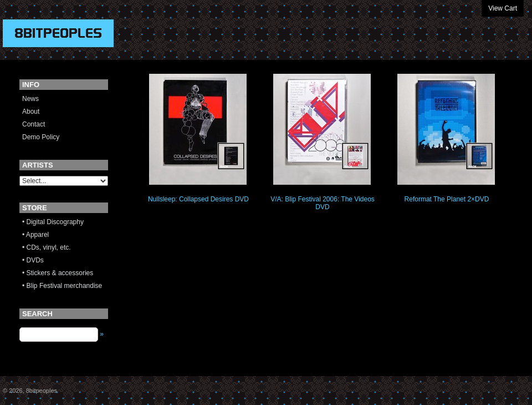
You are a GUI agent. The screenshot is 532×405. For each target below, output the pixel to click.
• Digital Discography (53, 222)
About (31, 112)
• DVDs (33, 260)
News (30, 99)
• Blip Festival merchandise (62, 286)
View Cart (503, 8)
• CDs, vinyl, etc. (47, 247)
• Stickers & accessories (58, 273)
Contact (34, 124)
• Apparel (35, 235)
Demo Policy (41, 137)
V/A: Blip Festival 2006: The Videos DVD (323, 203)
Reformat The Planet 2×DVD (447, 199)
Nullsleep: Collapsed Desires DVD (198, 199)
